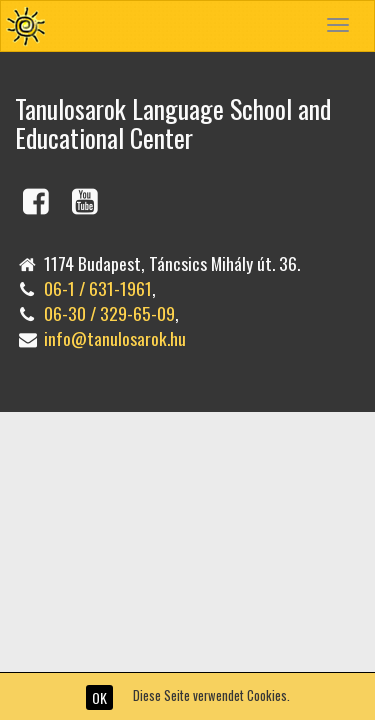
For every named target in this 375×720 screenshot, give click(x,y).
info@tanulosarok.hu (115, 338)
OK (99, 697)
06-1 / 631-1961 (98, 288)
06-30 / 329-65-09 (109, 313)
